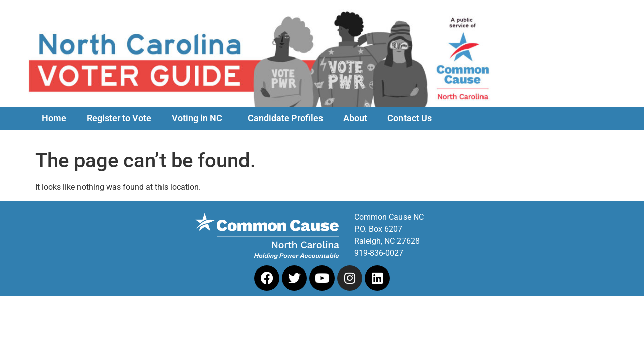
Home (54, 118)
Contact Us (410, 118)
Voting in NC (199, 118)
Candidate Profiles (285, 118)
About (355, 118)
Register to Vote (119, 118)
